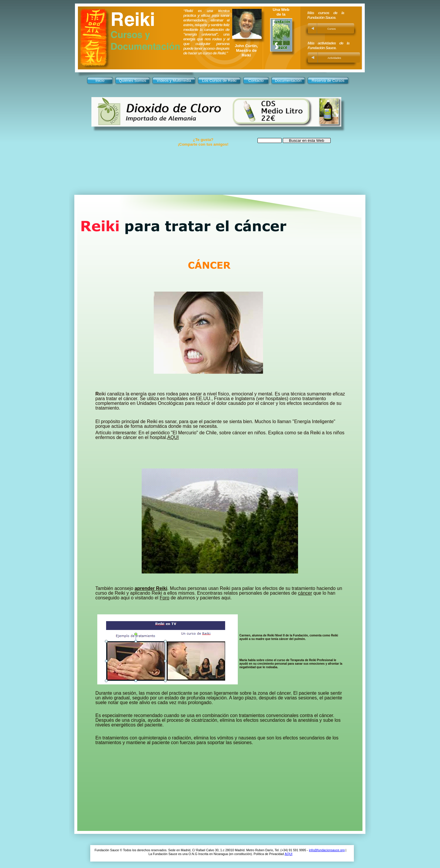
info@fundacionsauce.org (327, 850)
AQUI (289, 854)
